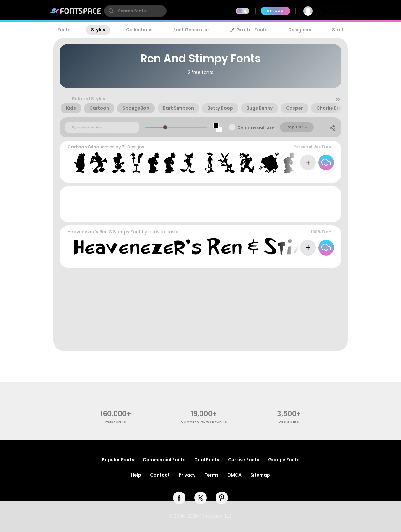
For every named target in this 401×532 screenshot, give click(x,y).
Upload (275, 11)
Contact (160, 475)
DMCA (234, 475)
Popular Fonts (118, 460)
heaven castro (164, 232)
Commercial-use (256, 127)
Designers (300, 30)
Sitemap (260, 475)
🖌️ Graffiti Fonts (249, 30)
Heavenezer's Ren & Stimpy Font (104, 232)
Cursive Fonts (244, 460)
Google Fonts (284, 460)
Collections (139, 30)
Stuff (338, 30)
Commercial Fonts (164, 460)
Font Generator (191, 30)
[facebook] (179, 498)
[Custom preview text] (102, 127)
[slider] (165, 127)
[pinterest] (222, 498)
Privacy (187, 475)
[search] (135, 11)
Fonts (64, 30)
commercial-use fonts (204, 422)
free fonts (116, 422)
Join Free (336, 11)
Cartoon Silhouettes (91, 147)
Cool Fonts (207, 460)
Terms (211, 475)
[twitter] (200, 498)
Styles (98, 30)
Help (136, 475)
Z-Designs (133, 147)
